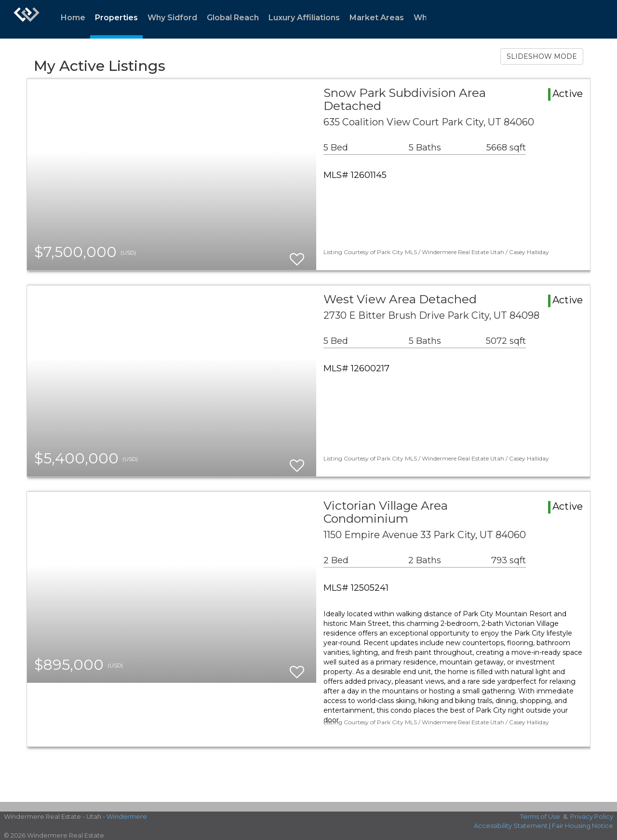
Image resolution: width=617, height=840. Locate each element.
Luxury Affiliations (304, 18)
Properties (116, 18)
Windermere (127, 816)
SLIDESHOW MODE (542, 56)
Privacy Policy (592, 816)
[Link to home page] (27, 19)
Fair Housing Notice (583, 826)
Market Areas (377, 18)
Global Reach (233, 18)
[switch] (297, 255)
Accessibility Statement (511, 826)
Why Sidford (172, 18)
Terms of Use (540, 816)
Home (73, 18)
